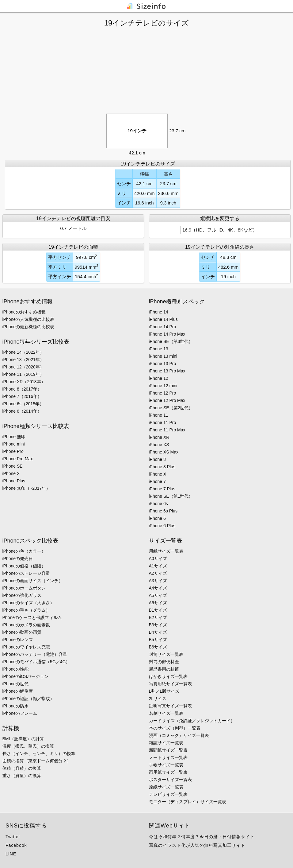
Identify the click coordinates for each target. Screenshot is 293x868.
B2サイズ (158, 617)
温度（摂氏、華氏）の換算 (28, 746)
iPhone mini (14, 444)
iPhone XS (159, 445)
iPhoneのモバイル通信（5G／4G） (36, 662)
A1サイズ (158, 566)
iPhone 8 (157, 459)
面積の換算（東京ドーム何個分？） (37, 761)
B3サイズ (158, 625)
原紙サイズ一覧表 (166, 787)
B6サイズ (158, 647)
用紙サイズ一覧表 (166, 551)
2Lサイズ (158, 699)
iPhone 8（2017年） (22, 389)
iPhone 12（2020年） (23, 367)
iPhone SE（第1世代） (171, 496)
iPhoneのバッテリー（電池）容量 (35, 654)
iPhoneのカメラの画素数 (26, 625)
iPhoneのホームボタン (24, 588)
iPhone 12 (159, 378)
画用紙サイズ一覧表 (168, 772)
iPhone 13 (159, 349)
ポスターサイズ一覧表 (170, 780)
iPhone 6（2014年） (22, 411)
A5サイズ (158, 595)
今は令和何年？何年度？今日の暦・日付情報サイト (202, 837)
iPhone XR (159, 437)
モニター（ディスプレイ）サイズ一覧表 (188, 802)
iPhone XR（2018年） (24, 382)
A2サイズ (158, 573)
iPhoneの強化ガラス (22, 595)
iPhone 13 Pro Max (167, 371)
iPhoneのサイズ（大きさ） (29, 603)
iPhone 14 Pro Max (167, 334)
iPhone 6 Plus (162, 526)
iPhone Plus (14, 481)
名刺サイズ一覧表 (166, 713)
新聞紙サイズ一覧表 (168, 750)
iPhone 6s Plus (163, 511)
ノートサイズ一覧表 (168, 757)
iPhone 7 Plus (162, 489)
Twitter (13, 837)
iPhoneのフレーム (20, 713)
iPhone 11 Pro (163, 422)
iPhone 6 (157, 518)
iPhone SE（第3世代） (171, 341)
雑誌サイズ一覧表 (166, 743)
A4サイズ (158, 588)
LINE (11, 854)
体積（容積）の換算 (22, 768)
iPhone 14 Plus (163, 319)
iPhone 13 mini (163, 356)
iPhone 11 (159, 415)
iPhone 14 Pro (163, 327)
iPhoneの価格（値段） (24, 566)
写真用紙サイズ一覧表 (170, 684)
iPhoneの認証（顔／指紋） (29, 699)
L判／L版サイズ (164, 691)
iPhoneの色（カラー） (24, 551)
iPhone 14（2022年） (23, 352)
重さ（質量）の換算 (22, 776)
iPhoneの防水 (16, 706)
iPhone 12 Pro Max (167, 400)
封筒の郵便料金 (164, 662)
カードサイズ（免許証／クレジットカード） (192, 721)
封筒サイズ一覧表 (166, 654)
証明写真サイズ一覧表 (170, 706)
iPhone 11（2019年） (23, 374)
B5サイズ (158, 640)
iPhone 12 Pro (163, 393)
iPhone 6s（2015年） (23, 404)
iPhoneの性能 (16, 669)
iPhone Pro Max (18, 459)
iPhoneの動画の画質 (22, 632)
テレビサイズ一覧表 (168, 794)
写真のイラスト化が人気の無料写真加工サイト (197, 845)
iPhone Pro (13, 451)
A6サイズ (158, 603)
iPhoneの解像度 (18, 691)
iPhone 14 (159, 312)
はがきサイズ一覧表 (168, 676)
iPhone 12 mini (163, 386)
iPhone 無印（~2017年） (27, 488)
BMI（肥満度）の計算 (23, 739)
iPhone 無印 (14, 437)
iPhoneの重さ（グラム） (26, 610)
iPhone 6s (158, 504)
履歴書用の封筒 (164, 669)
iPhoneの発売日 (18, 559)
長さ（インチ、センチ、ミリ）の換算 (39, 753)
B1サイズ (158, 610)
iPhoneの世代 (16, 684)
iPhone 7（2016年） (22, 396)
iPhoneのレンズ (18, 640)
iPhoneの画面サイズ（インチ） (33, 581)
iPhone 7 (157, 481)
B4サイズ (158, 632)
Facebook (16, 845)
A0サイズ (158, 559)
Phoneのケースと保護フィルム (32, 617)
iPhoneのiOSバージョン (26, 676)
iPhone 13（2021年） (23, 360)
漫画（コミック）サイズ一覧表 (179, 735)
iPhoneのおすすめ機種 (24, 312)
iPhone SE (13, 466)
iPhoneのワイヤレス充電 (26, 647)
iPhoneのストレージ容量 (26, 573)
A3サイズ (158, 581)
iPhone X (11, 473)
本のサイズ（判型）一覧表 (175, 728)
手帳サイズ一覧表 (166, 765)
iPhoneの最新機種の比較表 (29, 327)
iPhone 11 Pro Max (167, 430)
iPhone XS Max (164, 452)
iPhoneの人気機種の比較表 (29, 319)
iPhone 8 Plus (162, 467)
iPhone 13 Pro (163, 364)
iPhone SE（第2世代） (171, 408)
